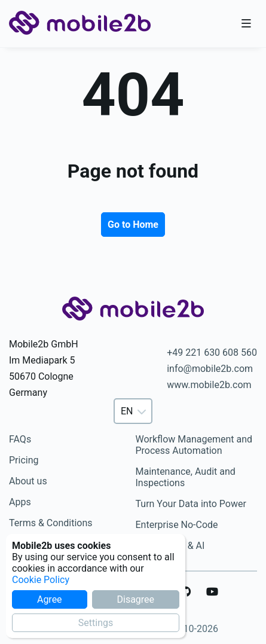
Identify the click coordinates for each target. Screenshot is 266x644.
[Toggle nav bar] (246, 24)
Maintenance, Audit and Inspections (186, 477)
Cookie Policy (41, 580)
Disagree (135, 599)
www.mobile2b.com (209, 385)
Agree (50, 599)
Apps (20, 502)
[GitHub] (186, 592)
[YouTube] (212, 592)
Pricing (24, 460)
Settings (96, 623)
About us (28, 481)
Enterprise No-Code (177, 525)
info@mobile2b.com (210, 369)
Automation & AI (170, 546)
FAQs (20, 439)
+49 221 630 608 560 (212, 352)
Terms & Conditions (51, 523)
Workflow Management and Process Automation (194, 445)
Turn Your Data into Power (191, 504)
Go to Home (133, 225)
